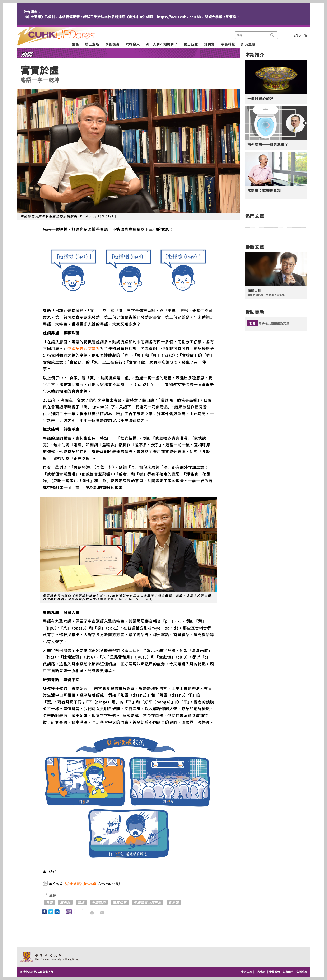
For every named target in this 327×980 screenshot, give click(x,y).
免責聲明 (288, 972)
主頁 (64, 33)
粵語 (49, 902)
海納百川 (254, 290)
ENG (297, 35)
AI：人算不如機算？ (162, 44)
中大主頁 (246, 972)
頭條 (75, 44)
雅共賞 (209, 44)
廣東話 (65, 902)
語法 (81, 902)
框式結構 (120, 902)
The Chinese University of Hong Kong (50, 957)
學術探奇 (112, 44)
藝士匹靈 (191, 44)
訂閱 (253, 323)
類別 (285, 35)
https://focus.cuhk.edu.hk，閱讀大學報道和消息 (197, 17)
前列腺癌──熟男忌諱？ (268, 144)
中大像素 (260, 972)
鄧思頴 (174, 902)
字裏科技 (228, 44)
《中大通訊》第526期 (79, 884)
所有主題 (248, 44)
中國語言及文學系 (84, 348)
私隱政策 (302, 972)
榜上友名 (92, 44)
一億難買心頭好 (260, 98)
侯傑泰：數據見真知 (264, 190)
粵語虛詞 (99, 902)
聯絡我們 (274, 972)
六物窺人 (133, 44)
